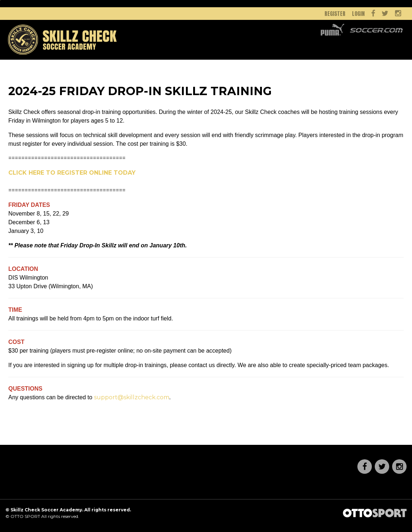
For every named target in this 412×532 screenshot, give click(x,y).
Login (358, 14)
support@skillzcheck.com (132, 397)
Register (335, 14)
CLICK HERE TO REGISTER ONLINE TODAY (72, 173)
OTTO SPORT (25, 516)
